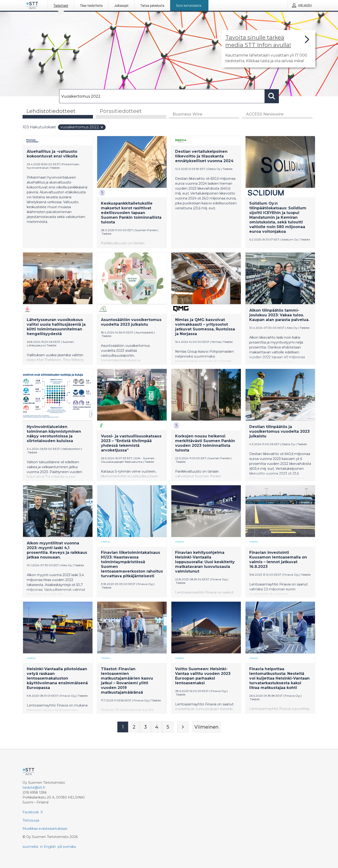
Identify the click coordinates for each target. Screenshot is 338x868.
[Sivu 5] (168, 727)
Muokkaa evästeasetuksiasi (45, 829)
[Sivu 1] (123, 727)
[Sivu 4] (157, 727)
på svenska (67, 847)
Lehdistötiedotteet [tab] (51, 111)
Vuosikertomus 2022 (82, 127)
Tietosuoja (31, 820)
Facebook (31, 812)
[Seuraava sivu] (183, 727)
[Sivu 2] (134, 727)
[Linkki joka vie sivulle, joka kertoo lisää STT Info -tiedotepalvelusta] (269, 49)
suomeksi (30, 847)
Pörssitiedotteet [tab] (121, 111)
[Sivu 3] (145, 727)
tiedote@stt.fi (34, 788)
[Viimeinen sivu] (206, 727)
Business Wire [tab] (188, 114)
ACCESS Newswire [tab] (265, 114)
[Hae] (162, 96)
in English (48, 847)
